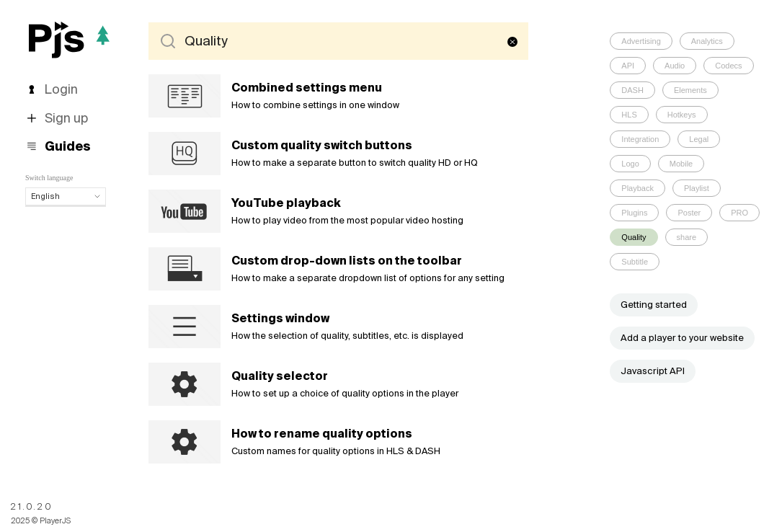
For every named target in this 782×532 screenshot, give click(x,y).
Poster (689, 213)
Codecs (728, 66)
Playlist (697, 188)
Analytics (707, 41)
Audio (675, 66)
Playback (637, 188)
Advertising (641, 41)
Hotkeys (682, 115)
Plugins (634, 213)
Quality (634, 237)
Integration (640, 139)
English (66, 196)
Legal (699, 139)
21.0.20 (32, 506)
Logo (630, 164)
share (687, 237)
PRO (739, 213)
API (628, 66)
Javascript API (653, 371)
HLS (629, 115)
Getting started (654, 305)
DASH (632, 90)
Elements (690, 90)
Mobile (681, 164)
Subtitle (635, 262)
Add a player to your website (682, 338)
